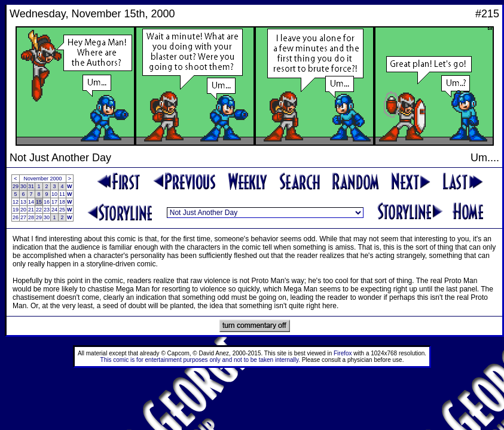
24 (54, 210)
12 (16, 202)
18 (62, 202)
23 (47, 210)
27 (23, 217)
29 (16, 186)
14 (31, 202)
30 (23, 186)
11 (62, 194)
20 (23, 210)
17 (54, 202)
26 (16, 217)
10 (54, 194)
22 (39, 210)
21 (31, 210)
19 (16, 210)
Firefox (343, 353)
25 (62, 210)
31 (31, 186)
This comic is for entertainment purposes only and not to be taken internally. (200, 360)
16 (47, 202)
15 (39, 202)
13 (23, 202)
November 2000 (43, 179)
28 (31, 217)
